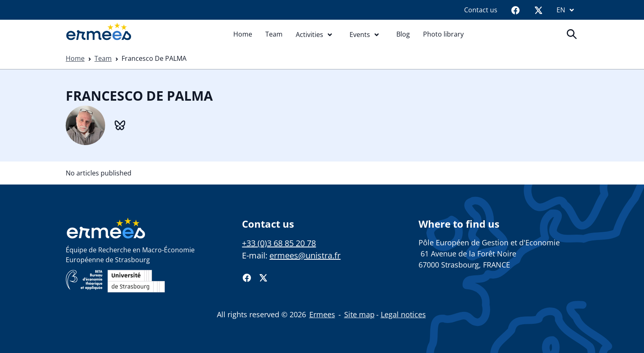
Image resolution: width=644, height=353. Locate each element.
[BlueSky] (120, 125)
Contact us (481, 10)
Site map (359, 314)
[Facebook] (515, 10)
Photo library (443, 34)
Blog (403, 34)
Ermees (322, 314)
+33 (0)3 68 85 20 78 (279, 243)
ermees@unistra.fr (305, 255)
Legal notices (403, 314)
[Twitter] (538, 10)
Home (243, 34)
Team (274, 34)
